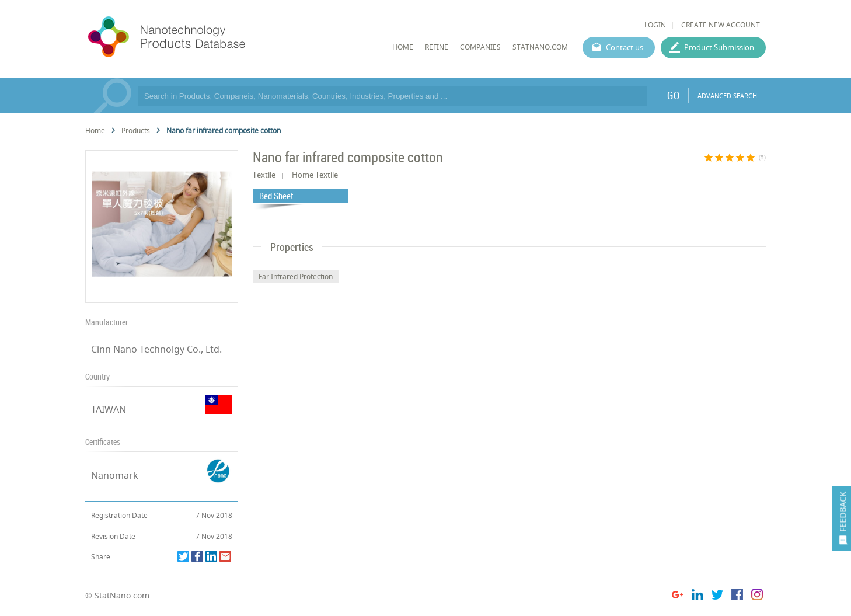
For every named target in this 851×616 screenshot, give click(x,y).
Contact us (625, 47)
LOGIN (655, 25)
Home (95, 130)
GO (673, 95)
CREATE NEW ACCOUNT (721, 25)
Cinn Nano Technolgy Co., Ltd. (156, 349)
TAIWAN (109, 409)
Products (136, 130)
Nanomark (115, 475)
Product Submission (719, 47)
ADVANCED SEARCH (727, 95)
